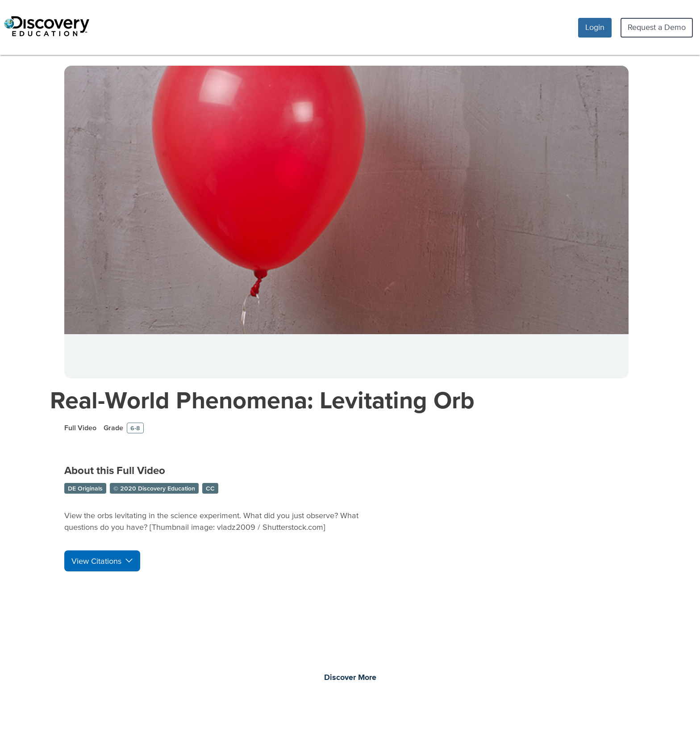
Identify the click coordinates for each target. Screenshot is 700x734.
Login (595, 27)
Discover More (350, 678)
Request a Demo (657, 27)
